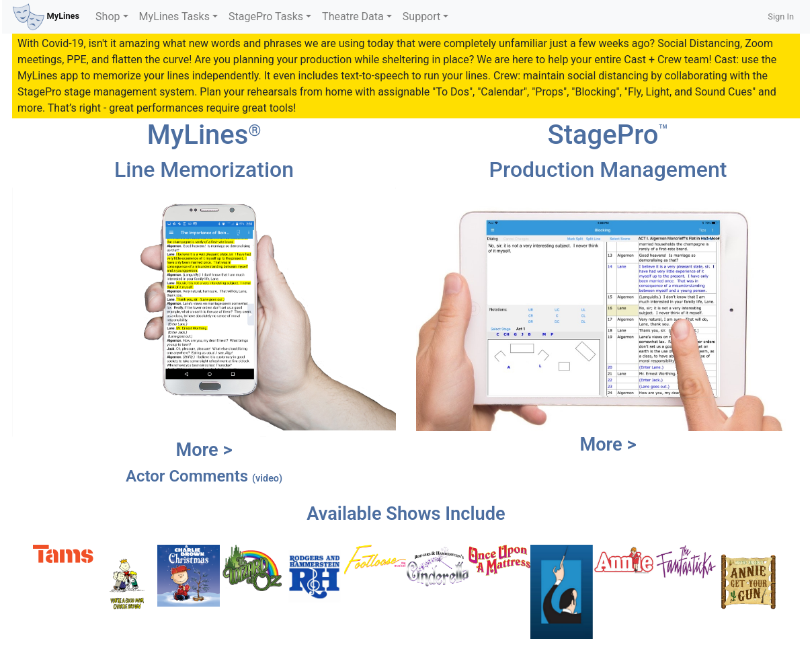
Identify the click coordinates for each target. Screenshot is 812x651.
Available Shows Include (406, 514)
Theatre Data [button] (353, 16)
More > (204, 450)
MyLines (46, 17)
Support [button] (421, 16)
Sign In (781, 16)
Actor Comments (204, 476)
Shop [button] (108, 16)
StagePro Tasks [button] (266, 16)
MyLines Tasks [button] (174, 16)
